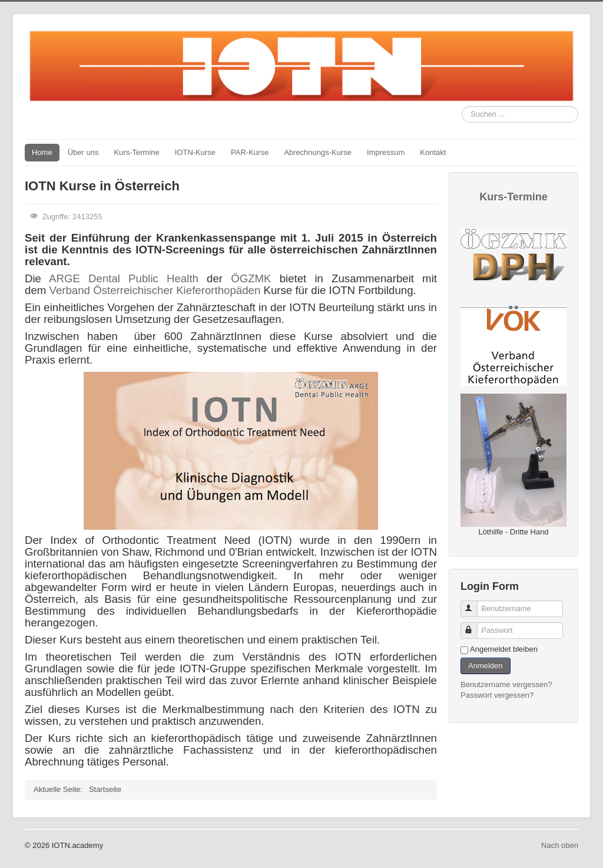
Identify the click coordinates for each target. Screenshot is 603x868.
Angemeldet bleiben (504, 649)
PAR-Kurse (250, 152)
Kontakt (433, 152)
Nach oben (560, 845)
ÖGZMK (251, 278)
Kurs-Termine (136, 152)
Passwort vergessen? (497, 695)
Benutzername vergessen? (506, 684)
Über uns (83, 152)
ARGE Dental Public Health (124, 278)
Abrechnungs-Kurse (318, 152)
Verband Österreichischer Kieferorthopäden (155, 290)
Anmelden (486, 666)
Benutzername (474, 604)
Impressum (386, 152)
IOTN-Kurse (195, 152)
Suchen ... (462, 106)
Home (42, 152)
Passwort (474, 626)
